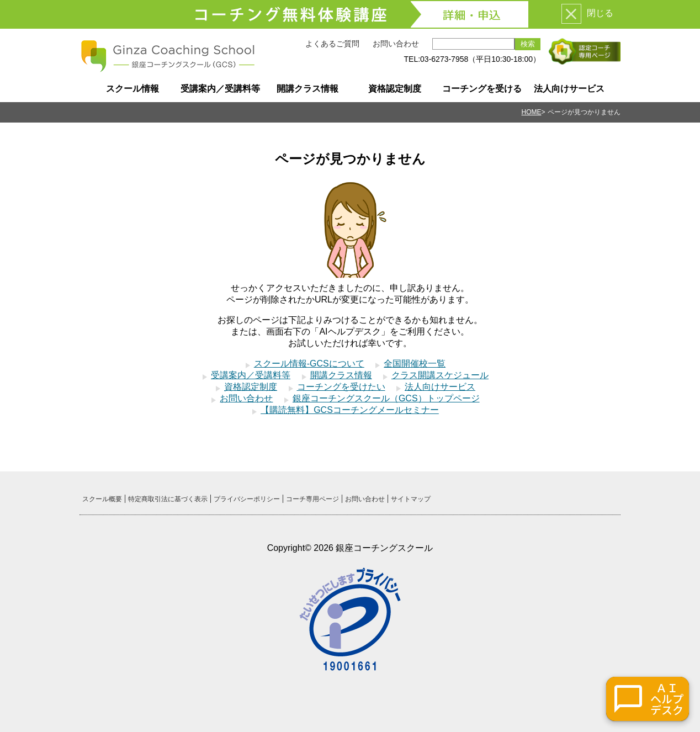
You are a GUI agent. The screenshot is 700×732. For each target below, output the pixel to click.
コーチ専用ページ (312, 499)
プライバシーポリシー (247, 499)
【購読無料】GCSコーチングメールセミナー (350, 410)
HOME (532, 112)
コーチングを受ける (482, 89)
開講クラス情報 (307, 89)
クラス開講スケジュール (440, 375)
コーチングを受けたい (341, 387)
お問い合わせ (396, 44)
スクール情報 (132, 89)
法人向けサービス (569, 89)
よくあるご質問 (332, 44)
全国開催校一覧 (415, 364)
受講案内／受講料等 (220, 89)
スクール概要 (102, 499)
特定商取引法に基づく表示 (168, 499)
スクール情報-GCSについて (309, 364)
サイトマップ (411, 499)
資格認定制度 (395, 89)
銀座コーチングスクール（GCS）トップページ (386, 398)
